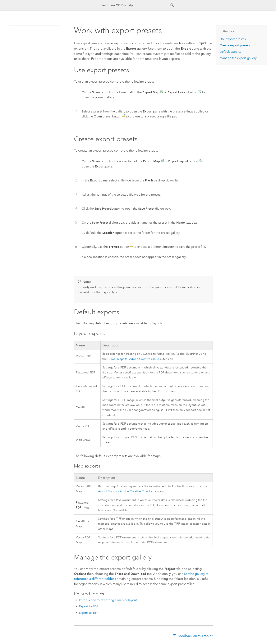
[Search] (172, 5)
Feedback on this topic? (195, 637)
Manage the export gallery (238, 58)
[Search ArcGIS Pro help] (134, 5)
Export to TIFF (89, 613)
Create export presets (235, 45)
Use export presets (233, 39)
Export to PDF (89, 607)
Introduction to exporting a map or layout (108, 601)
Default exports (230, 52)
